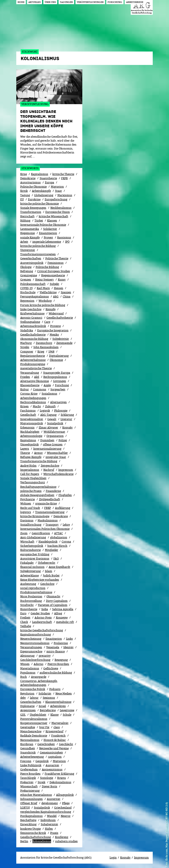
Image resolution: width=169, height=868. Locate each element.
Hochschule (28, 292)
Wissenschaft (29, 786)
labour (34, 698)
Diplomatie (27, 706)
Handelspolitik (48, 542)
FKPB (64, 178)
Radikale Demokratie (34, 736)
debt (23, 698)
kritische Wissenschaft (53, 216)
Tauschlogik (28, 778)
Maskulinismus (48, 520)
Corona (66, 542)
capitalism (55, 757)
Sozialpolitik (42, 808)
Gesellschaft (28, 415)
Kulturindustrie (30, 550)
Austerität (54, 799)
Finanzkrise (53, 491)
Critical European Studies (54, 271)
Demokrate (61, 516)
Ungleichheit (38, 715)
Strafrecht (27, 605)
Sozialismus (49, 394)
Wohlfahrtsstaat (54, 432)
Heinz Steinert (44, 280)
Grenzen (26, 280)
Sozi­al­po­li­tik (55, 423)
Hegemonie (28, 233)
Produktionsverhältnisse (36, 592)
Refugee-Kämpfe (31, 457)
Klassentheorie (30, 385)
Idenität (68, 647)
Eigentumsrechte (31, 651)
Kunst (62, 280)
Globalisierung (44, 195)
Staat (58, 191)
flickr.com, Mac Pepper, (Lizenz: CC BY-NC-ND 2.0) (166, 831)
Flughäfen (65, 495)
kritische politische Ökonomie (39, 204)
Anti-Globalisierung (33, 537)
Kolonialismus (42, 841)
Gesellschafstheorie (33, 335)
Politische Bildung (47, 267)
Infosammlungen (31, 799)
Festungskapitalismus (35, 296)
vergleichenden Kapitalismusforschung (46, 812)
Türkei (39, 221)
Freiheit (25, 618)
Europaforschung (56, 199)
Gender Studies (40, 613)
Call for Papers (30, 474)
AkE (37, 377)
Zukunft (50, 406)
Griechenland (63, 808)
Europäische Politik (33, 689)
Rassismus (64, 237)
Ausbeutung (28, 584)
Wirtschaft (27, 542)
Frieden (25, 377)
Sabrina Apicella (63, 609)
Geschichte (47, 584)
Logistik (45, 411)
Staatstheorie (48, 178)
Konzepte (62, 618)
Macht (37, 406)
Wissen (25, 664)
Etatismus (27, 520)
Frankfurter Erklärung (59, 774)
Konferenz (62, 837)
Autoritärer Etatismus (35, 559)
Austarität (52, 765)
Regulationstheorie (33, 356)
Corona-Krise (29, 394)
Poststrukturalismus (34, 719)
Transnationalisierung (50, 512)
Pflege (66, 803)
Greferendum (29, 769)
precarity (45, 656)
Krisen (24, 406)
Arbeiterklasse (29, 575)
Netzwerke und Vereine (54, 748)
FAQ (56, 559)
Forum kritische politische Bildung (43, 305)
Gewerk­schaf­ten (31, 702)
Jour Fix (44, 727)
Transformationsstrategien (38, 254)
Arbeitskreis (58, 706)
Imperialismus (30, 470)
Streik (41, 782)
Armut (38, 453)
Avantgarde (39, 677)
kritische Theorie (63, 174)
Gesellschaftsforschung (36, 837)
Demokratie (28, 178)
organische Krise (46, 503)
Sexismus (49, 698)
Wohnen (26, 503)
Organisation (55, 436)
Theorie (25, 453)
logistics (26, 512)
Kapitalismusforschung (36, 634)
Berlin (24, 841)
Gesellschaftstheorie (60, 318)
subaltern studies (66, 841)
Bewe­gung (61, 660)
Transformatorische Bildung (39, 461)
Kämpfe (51, 309)
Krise (24, 174)
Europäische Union (58, 212)
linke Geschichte (31, 309)
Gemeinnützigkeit (51, 753)
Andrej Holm (28, 466)
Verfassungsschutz (33, 482)
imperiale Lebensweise (47, 242)
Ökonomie (56, 360)
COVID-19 (26, 288)
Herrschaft (27, 216)
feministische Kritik (33, 833)
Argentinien (28, 710)
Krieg (41, 352)
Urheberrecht (47, 563)
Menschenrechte (31, 731)
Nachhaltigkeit (30, 432)
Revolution (27, 693)
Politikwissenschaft (33, 284)
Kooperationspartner (34, 723)
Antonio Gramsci (31, 318)
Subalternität (49, 824)
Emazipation (54, 639)
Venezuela (53, 647)
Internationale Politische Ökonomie (43, 225)
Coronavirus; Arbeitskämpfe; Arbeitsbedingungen (39, 683)
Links (69, 639)
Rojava (62, 778)
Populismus (28, 673)
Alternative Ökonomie (35, 381)
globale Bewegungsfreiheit (37, 495)
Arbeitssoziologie (31, 436)
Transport (52, 525)
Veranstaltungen (31, 647)
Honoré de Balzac (55, 740)
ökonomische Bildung (34, 339)
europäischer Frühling (35, 554)
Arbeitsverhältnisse (33, 360)
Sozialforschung (31, 525)
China (67, 296)
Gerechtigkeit (46, 744)
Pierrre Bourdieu (58, 664)
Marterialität (60, 723)
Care (47, 322)
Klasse (54, 715)
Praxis (54, 833)
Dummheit (47, 440)
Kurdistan (27, 744)
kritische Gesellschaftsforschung (42, 630)
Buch (24, 677)
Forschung (62, 385)
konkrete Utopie (30, 829)
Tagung (25, 195)
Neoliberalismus (61, 208)
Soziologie (47, 778)
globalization (59, 537)
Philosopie (61, 411)
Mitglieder (51, 550)
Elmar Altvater (48, 428)
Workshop (45, 301)
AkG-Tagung (48, 415)
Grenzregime (29, 275)
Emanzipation (48, 233)
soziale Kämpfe (30, 237)
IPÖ (67, 242)
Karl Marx (43, 288)
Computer (27, 352)
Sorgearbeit (58, 389)
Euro (23, 613)
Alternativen (58, 402)
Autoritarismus (30, 182)
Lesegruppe (67, 710)
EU (22, 199)
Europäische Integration (53, 330)
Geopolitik (42, 761)
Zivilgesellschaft (50, 499)
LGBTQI (25, 808)
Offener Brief (29, 803)
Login (113, 858)
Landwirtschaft (42, 622)
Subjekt (54, 284)
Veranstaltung (30, 373)
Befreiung (27, 271)
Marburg (26, 343)
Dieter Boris (50, 786)
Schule (67, 715)
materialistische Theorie (36, 368)
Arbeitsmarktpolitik (33, 326)
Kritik (24, 191)
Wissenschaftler (57, 453)
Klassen (52, 221)
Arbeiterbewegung (32, 757)
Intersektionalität (32, 419)
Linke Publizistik (31, 765)
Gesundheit (28, 748)
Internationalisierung (47, 449)
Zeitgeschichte (50, 466)
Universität (28, 250)
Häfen (49, 829)
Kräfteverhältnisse (32, 313)
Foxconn (26, 761)
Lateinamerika (30, 229)
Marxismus (65, 195)
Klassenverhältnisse (58, 702)
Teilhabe (26, 626)
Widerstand (56, 313)
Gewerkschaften (31, 258)
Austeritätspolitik (32, 263)
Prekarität (27, 782)
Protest (48, 237)
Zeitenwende (64, 343)
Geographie (28, 727)
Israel (42, 706)
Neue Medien (64, 693)
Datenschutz (44, 343)
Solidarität (50, 229)
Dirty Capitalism (57, 601)
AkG (56, 296)
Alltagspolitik (65, 795)
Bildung (25, 221)
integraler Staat (56, 457)
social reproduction (33, 588)
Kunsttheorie (29, 609)
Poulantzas (61, 643)
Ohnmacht (53, 596)
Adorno (39, 664)
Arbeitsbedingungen (33, 398)
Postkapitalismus (31, 816)
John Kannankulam (46, 347)
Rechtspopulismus (55, 377)
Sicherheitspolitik (32, 546)
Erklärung (67, 415)
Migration (57, 187)
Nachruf (49, 470)
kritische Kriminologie (35, 516)
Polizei (63, 440)
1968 (51, 352)
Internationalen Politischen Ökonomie (45, 529)
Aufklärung (63, 508)
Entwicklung (28, 824)
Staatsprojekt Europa (57, 373)
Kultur (25, 389)
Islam (49, 571)
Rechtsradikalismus (33, 402)
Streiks (25, 347)
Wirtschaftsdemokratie (58, 474)
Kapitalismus (40, 174)
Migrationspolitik (32, 423)
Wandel (52, 816)
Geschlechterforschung (35, 660)
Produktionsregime (33, 364)
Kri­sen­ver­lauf (54, 731)
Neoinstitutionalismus (35, 643)
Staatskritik (28, 753)
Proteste (55, 326)
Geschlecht (66, 744)
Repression (27, 301)
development (50, 803)
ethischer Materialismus (36, 795)
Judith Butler (51, 575)
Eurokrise (34, 199)
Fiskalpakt (27, 563)
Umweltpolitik (29, 444)
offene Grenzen (53, 444)
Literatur (66, 419)
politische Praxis (31, 491)
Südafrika (27, 330)
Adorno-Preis (43, 618)
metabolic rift (65, 622)
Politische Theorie (57, 258)
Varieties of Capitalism (53, 605)
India (45, 609)
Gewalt (52, 419)
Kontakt (67, 428)
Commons (40, 389)
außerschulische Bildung (56, 673)
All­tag (58, 613)
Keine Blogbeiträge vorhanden (40, 580)
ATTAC (59, 533)
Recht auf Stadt (30, 508)
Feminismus (56, 263)
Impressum (66, 470)
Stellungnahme (30, 322)
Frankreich (58, 736)
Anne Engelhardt (59, 567)
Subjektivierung (30, 571)
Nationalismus (30, 740)
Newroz (66, 816)
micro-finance (56, 651)
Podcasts (55, 689)
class (57, 727)
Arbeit (24, 242)
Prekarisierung (30, 791)
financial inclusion (32, 567)
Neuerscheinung (31, 639)
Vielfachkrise (48, 292)
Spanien (66, 292)
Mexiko (54, 335)
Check (24, 622)
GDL (23, 715)
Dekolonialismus (60, 782)
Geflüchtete (51, 668)
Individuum (48, 820)
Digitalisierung (59, 356)
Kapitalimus (28, 440)
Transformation (31, 212)
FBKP (48, 508)
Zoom (24, 533)
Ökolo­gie (26, 267)
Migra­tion (59, 761)
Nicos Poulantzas (31, 596)
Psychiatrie (28, 499)
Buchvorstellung (31, 601)
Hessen (59, 288)
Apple (47, 385)
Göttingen (60, 381)
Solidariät (45, 693)
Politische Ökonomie (33, 187)
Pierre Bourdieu (30, 774)
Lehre (66, 525)
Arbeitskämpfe (41, 191)
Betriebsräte (48, 710)
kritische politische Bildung (38, 246)
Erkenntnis (27, 428)
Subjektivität (61, 339)
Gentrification (41, 533)
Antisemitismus (52, 769)
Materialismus (30, 668)
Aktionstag (27, 656)
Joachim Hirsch (57, 546)
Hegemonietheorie (53, 275)
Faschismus (28, 411)
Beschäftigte (28, 820)
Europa (50, 182)
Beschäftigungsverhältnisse (38, 487)
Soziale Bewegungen (33, 208)
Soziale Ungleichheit (33, 478)
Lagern (25, 449)
